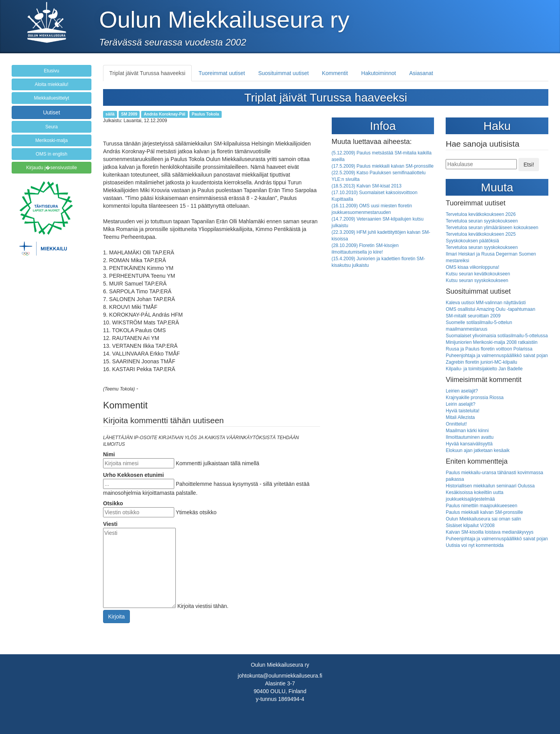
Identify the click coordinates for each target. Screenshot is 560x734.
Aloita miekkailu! (52, 84)
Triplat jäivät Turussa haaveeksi (147, 73)
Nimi (109, 454)
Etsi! (529, 165)
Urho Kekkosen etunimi (133, 475)
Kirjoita (116, 617)
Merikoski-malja (52, 140)
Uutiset (52, 112)
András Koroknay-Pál (165, 114)
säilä (110, 114)
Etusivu (52, 71)
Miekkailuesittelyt (52, 98)
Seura (51, 127)
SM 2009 (129, 114)
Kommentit (335, 73)
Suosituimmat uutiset (283, 73)
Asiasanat (421, 73)
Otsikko (113, 503)
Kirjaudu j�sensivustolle (52, 168)
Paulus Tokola (205, 114)
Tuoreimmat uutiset (222, 73)
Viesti (110, 524)
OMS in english (52, 154)
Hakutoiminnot (379, 73)
